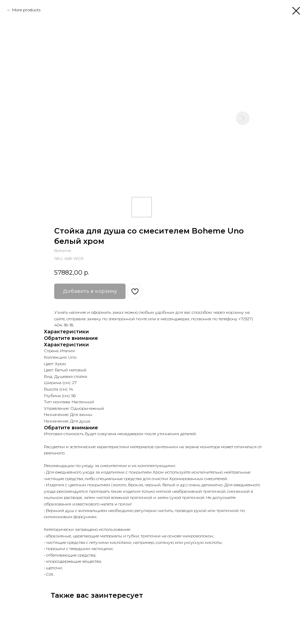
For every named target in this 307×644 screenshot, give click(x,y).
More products (26, 10)
